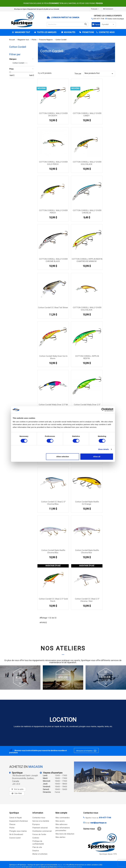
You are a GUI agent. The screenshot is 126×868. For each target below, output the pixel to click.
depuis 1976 (62, 865)
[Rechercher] (68, 24)
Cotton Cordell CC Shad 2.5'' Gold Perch (53, 600)
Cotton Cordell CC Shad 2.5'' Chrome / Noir (87, 600)
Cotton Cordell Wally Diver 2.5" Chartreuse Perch (87, 406)
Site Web (18, 793)
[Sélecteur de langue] (95, 9)
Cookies (36, 838)
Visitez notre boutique (116, 19)
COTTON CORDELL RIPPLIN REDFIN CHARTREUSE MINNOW (87, 260)
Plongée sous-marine (18, 831)
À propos (36, 824)
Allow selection (63, 457)
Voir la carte (19, 789)
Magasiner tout (22, 32)
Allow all (97, 457)
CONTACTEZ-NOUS (106, 32)
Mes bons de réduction (65, 834)
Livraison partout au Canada (65, 18)
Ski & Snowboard (16, 834)
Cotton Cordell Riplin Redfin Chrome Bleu (53, 551)
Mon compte (61, 813)
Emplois (36, 851)
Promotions (88, 32)
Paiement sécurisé (40, 828)
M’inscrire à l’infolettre (86, 751)
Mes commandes (63, 818)
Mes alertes (60, 837)
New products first (99, 74)
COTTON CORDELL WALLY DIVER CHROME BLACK (53, 260)
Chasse (12, 824)
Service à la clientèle (41, 821)
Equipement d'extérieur (19, 821)
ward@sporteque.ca (98, 823)
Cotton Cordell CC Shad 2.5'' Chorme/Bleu (53, 503)
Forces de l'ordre (39, 834)
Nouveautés (69, 32)
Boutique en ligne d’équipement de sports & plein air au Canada (37, 9)
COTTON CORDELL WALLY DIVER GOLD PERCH (53, 163)
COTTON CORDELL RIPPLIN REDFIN (87, 357)
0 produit (108, 24)
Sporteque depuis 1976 (108, 854)
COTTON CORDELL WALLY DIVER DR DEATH (53, 114)
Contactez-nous (39, 818)
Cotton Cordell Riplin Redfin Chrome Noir (87, 551)
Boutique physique (15, 867)
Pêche (12, 828)
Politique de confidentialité (67, 867)
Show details (104, 449)
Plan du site (37, 847)
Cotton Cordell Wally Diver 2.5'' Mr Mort (53, 406)
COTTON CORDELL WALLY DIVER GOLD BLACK (87, 163)
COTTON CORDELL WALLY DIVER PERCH (53, 212)
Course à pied (15, 838)
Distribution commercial (42, 831)
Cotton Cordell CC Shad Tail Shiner (53, 307)
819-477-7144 (99, 19)
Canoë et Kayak (15, 818)
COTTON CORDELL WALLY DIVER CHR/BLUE (87, 212)
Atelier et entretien (40, 854)
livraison (35, 867)
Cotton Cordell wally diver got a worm (53, 357)
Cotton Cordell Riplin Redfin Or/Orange (87, 503)
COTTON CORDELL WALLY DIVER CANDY (87, 114)
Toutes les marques (46, 32)
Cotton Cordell (18, 47)
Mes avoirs (60, 821)
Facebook (99, 829)
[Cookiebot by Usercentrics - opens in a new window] (103, 410)
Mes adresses (61, 824)
